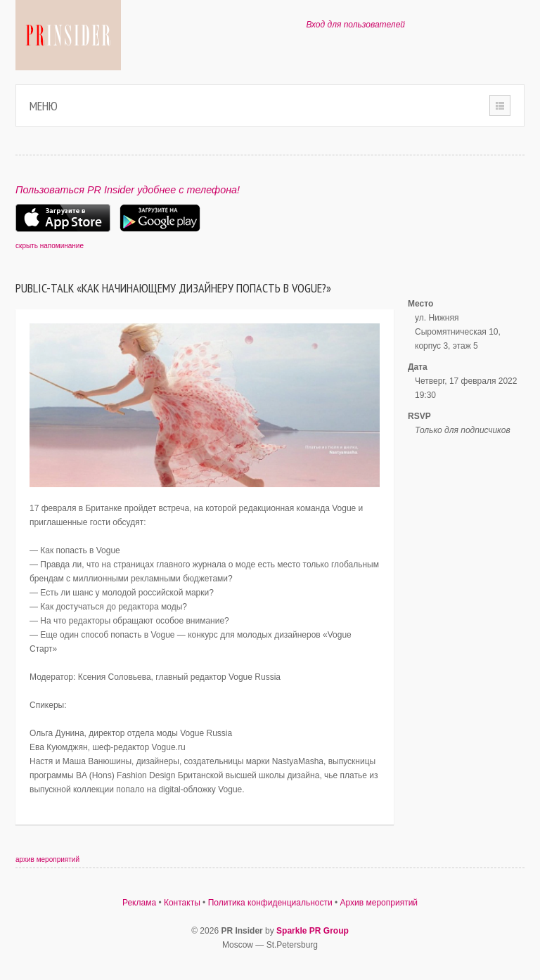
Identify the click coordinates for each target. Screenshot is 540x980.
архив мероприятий (47, 859)
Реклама (139, 903)
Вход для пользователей (355, 25)
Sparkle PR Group (313, 931)
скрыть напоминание (50, 246)
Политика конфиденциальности (270, 903)
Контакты (182, 903)
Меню (44, 106)
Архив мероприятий (379, 903)
